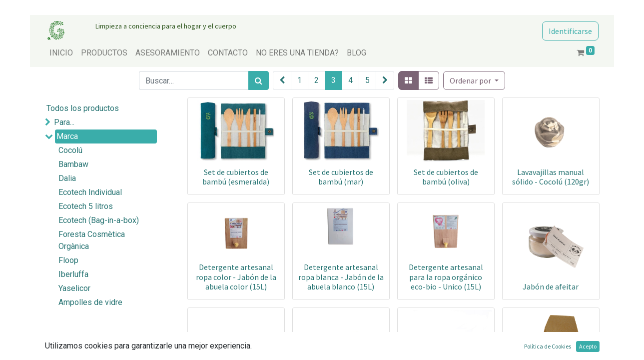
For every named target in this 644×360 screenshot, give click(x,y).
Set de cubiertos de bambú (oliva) (446, 177)
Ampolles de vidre (90, 302)
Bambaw (73, 164)
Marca (67, 136)
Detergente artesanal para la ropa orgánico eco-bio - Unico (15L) (446, 276)
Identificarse (570, 31)
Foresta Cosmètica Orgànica (92, 240)
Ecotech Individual (90, 192)
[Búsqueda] (259, 80)
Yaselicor (74, 288)
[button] (474, 80)
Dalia (67, 178)
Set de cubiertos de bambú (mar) (341, 177)
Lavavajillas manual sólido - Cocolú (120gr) (551, 177)
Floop (68, 260)
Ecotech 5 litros (86, 206)
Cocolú (70, 150)
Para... (64, 122)
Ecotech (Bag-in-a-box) (99, 220)
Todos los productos (83, 108)
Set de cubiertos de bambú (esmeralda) (236, 177)
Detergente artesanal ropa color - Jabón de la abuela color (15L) (236, 276)
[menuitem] (61, 53)
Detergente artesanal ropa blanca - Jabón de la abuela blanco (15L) (341, 276)
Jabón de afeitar (551, 286)
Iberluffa (73, 274)
